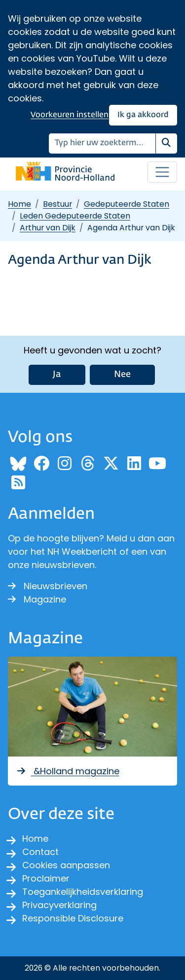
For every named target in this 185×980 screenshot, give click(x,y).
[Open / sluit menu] (162, 172)
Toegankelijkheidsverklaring (83, 892)
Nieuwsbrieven (48, 586)
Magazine (37, 599)
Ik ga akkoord (143, 115)
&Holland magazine (68, 771)
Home (19, 204)
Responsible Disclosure (73, 918)
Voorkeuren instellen (70, 115)
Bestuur (57, 204)
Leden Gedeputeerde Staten (75, 216)
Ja (57, 375)
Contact (40, 852)
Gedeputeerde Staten (127, 204)
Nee (122, 375)
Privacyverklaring (59, 905)
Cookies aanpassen (66, 865)
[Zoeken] (102, 143)
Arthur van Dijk (48, 228)
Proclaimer (46, 878)
